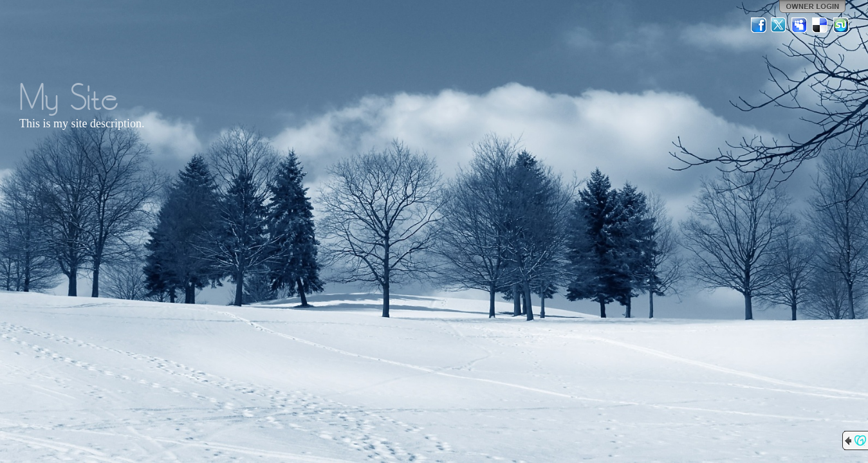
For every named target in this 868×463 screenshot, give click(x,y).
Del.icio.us (820, 25)
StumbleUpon (841, 25)
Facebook (759, 25)
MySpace (800, 25)
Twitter (779, 25)
